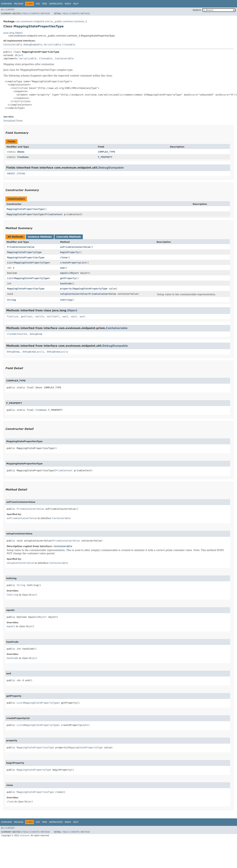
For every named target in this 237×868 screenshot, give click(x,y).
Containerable (13, 45)
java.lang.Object (13, 33)
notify (40, 316)
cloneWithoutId (17, 334)
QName (21, 152)
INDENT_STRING (16, 174)
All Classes (8, 10)
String (11, 300)
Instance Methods (40, 237)
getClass (27, 316)
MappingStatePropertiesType (25, 209)
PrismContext (54, 214)
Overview (6, 4)
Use (38, 4)
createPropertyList (73, 263)
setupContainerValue (74, 294)
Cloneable (69, 45)
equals (65, 273)
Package (19, 4)
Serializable (52, 45)
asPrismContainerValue (75, 247)
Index (68, 4)
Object (19, 55)
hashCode (66, 283)
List (10, 263)
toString (66, 300)
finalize (12, 316)
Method (45, 14)
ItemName (23, 157)
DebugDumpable (33, 45)
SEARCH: (197, 10)
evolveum (25, 836)
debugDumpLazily (33, 352)
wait (65, 316)
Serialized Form (13, 121)
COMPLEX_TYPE (107, 152)
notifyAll (53, 316)
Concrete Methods (69, 237)
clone (64, 257)
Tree (44, 4)
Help (76, 4)
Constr (35, 14)
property (66, 289)
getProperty (68, 278)
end (62, 268)
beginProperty (70, 252)
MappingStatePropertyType (24, 252)
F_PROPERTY (105, 157)
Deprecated (56, 4)
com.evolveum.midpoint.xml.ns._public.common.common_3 (51, 21)
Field (25, 14)
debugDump (36, 334)
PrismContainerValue (21, 247)
